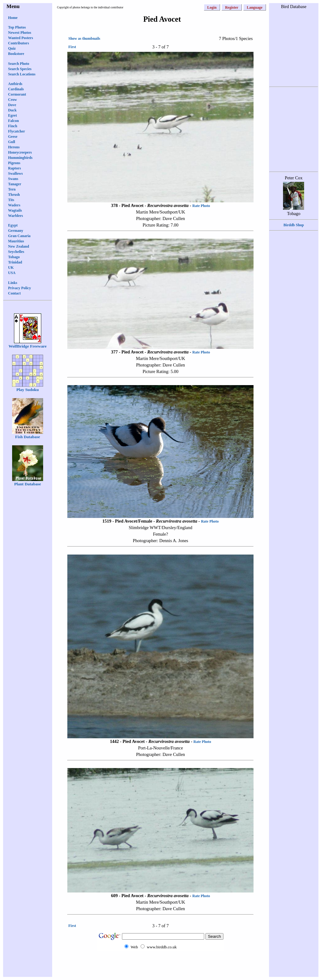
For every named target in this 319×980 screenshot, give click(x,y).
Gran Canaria (19, 236)
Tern (12, 189)
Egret (12, 115)
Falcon (13, 121)
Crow (12, 100)
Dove (12, 105)
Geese (13, 137)
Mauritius (16, 241)
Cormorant (17, 94)
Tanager (15, 184)
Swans (13, 179)
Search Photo (19, 64)
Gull (12, 142)
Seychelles (16, 252)
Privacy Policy (20, 288)
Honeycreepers (20, 152)
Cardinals (16, 89)
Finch (13, 126)
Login (212, 7)
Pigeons (14, 163)
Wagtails (15, 210)
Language (255, 7)
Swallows (15, 173)
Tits (11, 200)
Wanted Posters (20, 38)
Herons (14, 147)
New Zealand (19, 246)
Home (13, 18)
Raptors (14, 168)
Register (232, 7)
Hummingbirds (20, 158)
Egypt (13, 225)
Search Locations (22, 74)
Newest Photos (20, 33)
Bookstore (16, 54)
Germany (16, 231)
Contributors (18, 43)
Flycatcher (17, 131)
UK (11, 267)
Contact (14, 293)
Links (13, 283)
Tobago (14, 257)
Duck (12, 110)
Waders (14, 205)
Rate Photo (201, 206)
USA (12, 273)
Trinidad (15, 262)
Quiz (12, 48)
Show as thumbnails (84, 38)
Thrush (14, 195)
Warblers (16, 216)
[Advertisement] (160, 964)
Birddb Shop (294, 225)
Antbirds (15, 84)
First (72, 47)
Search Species (20, 69)
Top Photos (17, 27)
